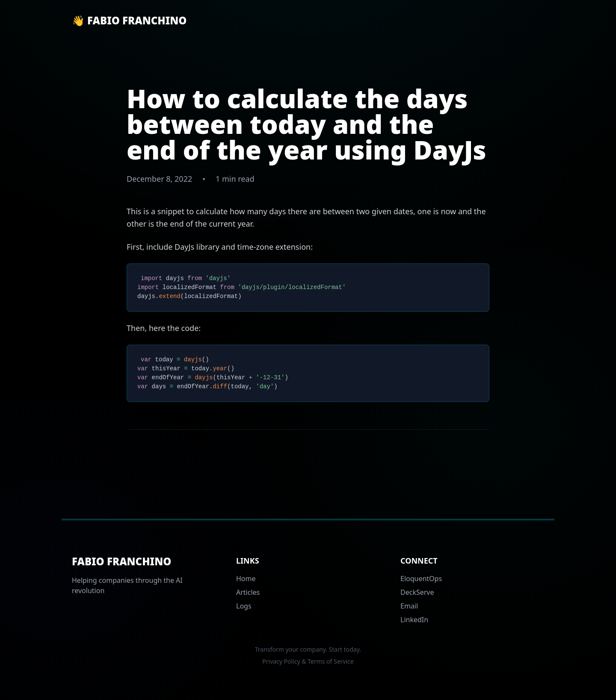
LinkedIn (414, 620)
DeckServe (417, 592)
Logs (244, 606)
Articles (248, 592)
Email (409, 606)
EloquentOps (421, 579)
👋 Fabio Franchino (129, 21)
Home (246, 579)
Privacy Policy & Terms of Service (308, 661)
